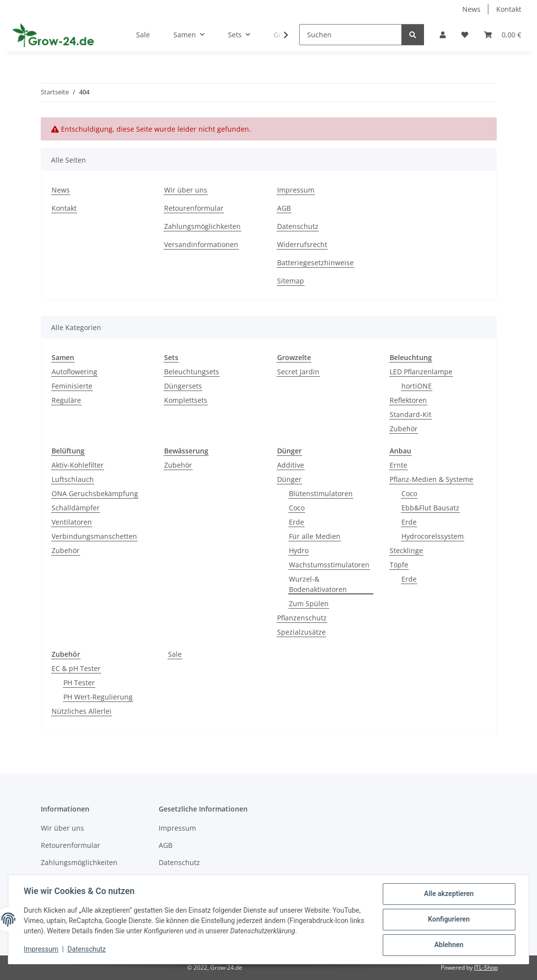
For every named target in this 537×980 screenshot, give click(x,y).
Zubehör (404, 429)
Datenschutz (87, 950)
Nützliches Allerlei (82, 711)
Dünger (289, 479)
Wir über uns (186, 190)
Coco (297, 508)
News (471, 9)
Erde (297, 522)
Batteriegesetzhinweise (315, 263)
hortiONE (417, 386)
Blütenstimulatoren (321, 493)
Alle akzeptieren (448, 894)
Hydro (299, 550)
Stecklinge (406, 550)
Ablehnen (448, 945)
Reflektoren (408, 400)
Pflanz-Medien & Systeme (431, 479)
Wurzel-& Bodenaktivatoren (318, 584)
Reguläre (66, 400)
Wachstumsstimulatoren (329, 565)
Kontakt (509, 9)
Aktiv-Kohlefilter (78, 465)
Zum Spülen (309, 603)
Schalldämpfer (76, 508)
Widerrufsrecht (302, 244)
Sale (175, 654)
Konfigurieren (448, 920)
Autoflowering (74, 372)
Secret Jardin (298, 372)
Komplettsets (186, 400)
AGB (284, 208)
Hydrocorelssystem (433, 536)
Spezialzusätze (301, 632)
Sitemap (291, 281)
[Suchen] (351, 35)
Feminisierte (72, 386)
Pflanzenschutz (302, 618)
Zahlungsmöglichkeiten (202, 226)
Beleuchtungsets (192, 372)
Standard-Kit (410, 414)
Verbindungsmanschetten (94, 536)
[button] (443, 35)
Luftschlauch (73, 479)
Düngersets (183, 386)
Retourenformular (194, 208)
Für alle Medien (315, 536)
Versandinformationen (201, 244)
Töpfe (399, 565)
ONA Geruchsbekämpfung (95, 493)
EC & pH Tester (76, 668)
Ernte (398, 465)
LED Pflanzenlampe (421, 372)
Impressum (41, 950)
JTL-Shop (486, 967)
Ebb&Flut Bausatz (430, 508)
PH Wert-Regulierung (98, 697)
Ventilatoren (72, 522)
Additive (291, 465)
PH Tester (79, 683)
